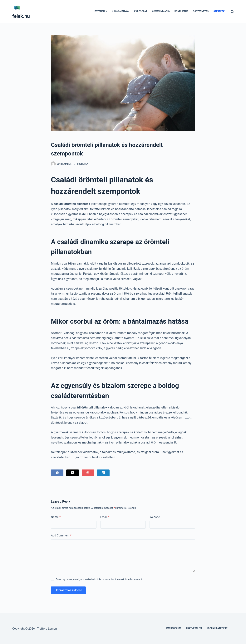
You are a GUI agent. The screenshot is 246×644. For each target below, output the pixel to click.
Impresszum (174, 628)
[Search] (232, 12)
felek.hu (21, 16)
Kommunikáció (161, 11)
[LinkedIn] (103, 473)
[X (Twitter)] (73, 473)
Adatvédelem (194, 628)
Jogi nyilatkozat (217, 628)
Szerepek (219, 11)
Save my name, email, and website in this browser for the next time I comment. (99, 579)
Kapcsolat (141, 11)
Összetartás (201, 11)
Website (155, 517)
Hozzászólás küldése (68, 590)
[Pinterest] (88, 473)
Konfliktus (181, 11)
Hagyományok (121, 11)
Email (105, 517)
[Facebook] (57, 473)
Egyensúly (101, 11)
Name (56, 517)
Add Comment (61, 536)
